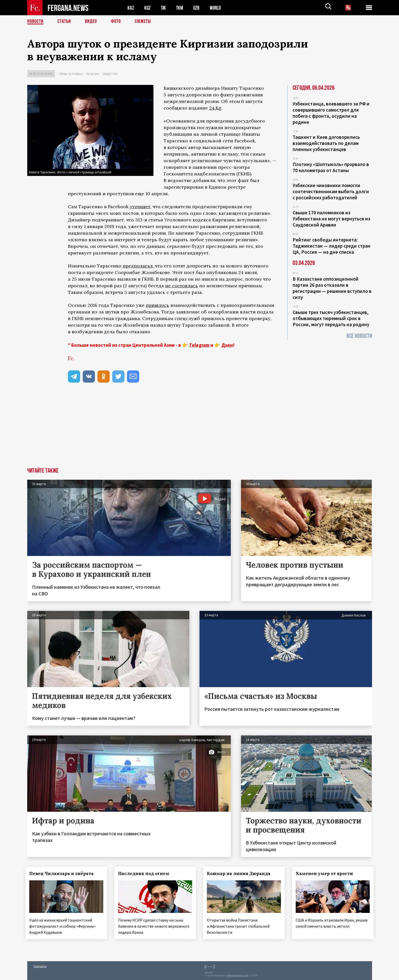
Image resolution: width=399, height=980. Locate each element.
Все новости (359, 336)
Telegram (199, 345)
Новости (35, 22)
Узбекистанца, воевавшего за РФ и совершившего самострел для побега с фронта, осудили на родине (331, 113)
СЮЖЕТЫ (143, 22)
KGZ (148, 8)
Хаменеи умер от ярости (326, 873)
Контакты (40, 965)
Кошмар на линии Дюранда (240, 873)
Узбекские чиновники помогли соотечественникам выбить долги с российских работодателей (331, 191)
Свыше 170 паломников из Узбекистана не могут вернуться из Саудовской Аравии (331, 219)
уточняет (140, 207)
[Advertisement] (199, 430)
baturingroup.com (237, 975)
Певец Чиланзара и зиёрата (63, 873)
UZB (198, 8)
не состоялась (182, 286)
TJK (164, 8)
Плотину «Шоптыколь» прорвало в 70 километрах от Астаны (331, 167)
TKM (181, 8)
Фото (116, 22)
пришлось (158, 305)
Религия (92, 74)
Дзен (227, 345)
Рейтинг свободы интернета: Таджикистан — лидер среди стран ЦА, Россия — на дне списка (332, 246)
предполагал (138, 266)
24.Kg (215, 108)
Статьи (64, 22)
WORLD (217, 8)
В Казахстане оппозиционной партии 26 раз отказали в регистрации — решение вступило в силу (332, 288)
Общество (110, 74)
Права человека (71, 74)
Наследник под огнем (145, 873)
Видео (91, 22)
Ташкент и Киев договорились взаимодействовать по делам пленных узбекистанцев (326, 143)
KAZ (131, 8)
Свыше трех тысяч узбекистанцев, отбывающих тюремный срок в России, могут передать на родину (331, 318)
